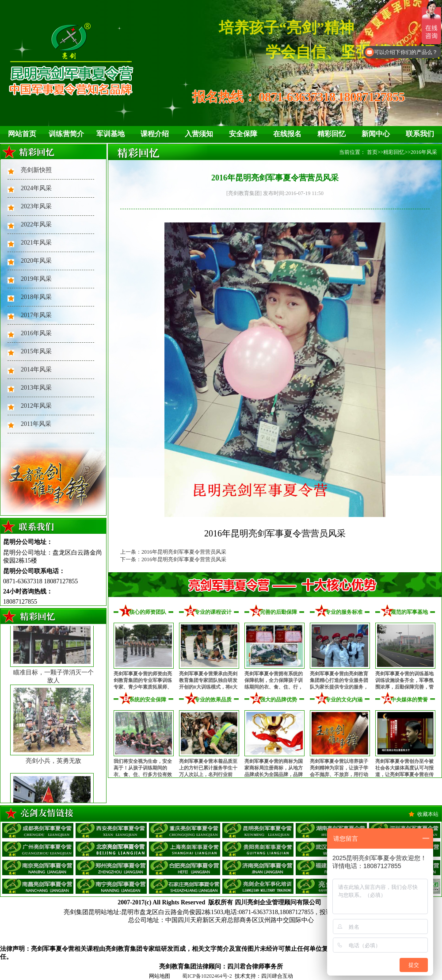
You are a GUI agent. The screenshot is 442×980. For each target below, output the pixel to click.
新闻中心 (376, 134)
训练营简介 (66, 134)
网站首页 (22, 134)
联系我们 (420, 134)
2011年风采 (36, 424)
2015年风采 (36, 351)
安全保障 (243, 134)
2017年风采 (36, 315)
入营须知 (199, 134)
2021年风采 (36, 243)
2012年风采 (36, 406)
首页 (372, 152)
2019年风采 (36, 279)
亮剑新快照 (36, 170)
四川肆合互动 (277, 976)
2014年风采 (36, 369)
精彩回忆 (331, 134)
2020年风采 (36, 261)
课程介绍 (155, 134)
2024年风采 (36, 188)
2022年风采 (36, 224)
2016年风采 (36, 333)
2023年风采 (36, 206)
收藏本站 (428, 814)
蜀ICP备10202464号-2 (207, 976)
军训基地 (110, 134)
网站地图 (160, 976)
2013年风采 (36, 388)
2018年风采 (36, 297)
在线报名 (287, 134)
